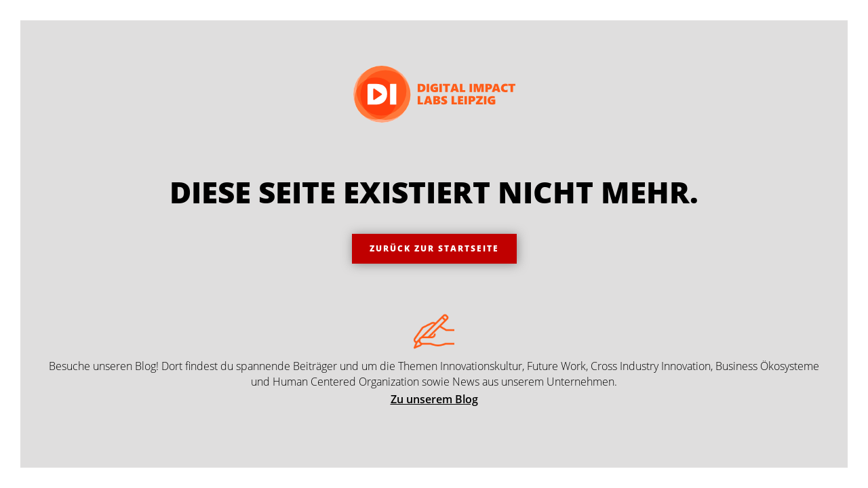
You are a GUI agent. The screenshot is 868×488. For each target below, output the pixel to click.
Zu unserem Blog (434, 399)
